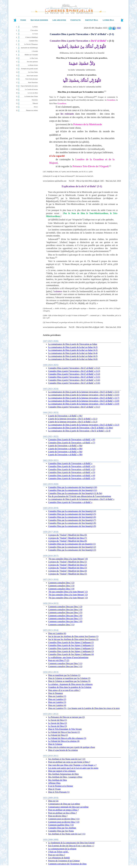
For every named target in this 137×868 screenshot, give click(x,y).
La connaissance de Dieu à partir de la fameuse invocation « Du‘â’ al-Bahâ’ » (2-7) (84, 398)
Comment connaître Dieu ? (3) (61, 586)
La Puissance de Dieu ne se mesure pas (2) (66, 717)
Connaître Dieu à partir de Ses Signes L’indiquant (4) (71, 654)
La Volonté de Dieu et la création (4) (64, 741)
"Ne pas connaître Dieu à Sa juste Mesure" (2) (68, 595)
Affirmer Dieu (54, 783)
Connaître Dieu (33, 41)
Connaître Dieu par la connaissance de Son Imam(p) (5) (72, 514)
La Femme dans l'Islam (31, 96)
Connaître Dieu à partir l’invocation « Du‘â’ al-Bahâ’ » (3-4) (74, 374)
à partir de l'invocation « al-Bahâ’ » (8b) (65, 449)
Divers (36, 107)
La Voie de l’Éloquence (31, 44)
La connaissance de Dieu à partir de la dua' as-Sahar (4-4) (73, 353)
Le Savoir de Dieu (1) (58, 720)
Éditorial (35, 103)
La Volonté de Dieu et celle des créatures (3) (67, 738)
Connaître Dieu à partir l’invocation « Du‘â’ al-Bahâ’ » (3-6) (74, 380)
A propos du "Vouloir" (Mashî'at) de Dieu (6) (67, 535)
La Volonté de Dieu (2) (58, 735)
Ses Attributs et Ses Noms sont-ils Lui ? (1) (67, 834)
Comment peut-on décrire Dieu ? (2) (64, 822)
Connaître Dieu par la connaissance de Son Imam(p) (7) (72, 520)
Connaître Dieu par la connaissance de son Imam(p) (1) (72, 544)
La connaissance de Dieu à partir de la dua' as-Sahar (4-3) (73, 350)
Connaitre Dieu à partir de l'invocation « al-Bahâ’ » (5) (72, 478)
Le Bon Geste (34, 58)
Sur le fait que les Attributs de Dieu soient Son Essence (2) (73, 639)
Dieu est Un (53, 801)
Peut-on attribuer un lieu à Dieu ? (62, 813)
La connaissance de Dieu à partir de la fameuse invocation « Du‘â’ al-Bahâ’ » (81, 499)
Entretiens (35, 100)
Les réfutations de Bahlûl (59, 858)
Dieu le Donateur (56, 693)
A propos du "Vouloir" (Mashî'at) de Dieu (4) (67, 571)
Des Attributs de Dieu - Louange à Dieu (65, 777)
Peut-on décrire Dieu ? (58, 816)
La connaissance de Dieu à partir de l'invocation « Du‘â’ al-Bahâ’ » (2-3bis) (81, 428)
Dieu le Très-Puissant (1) (59, 792)
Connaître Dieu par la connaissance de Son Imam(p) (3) (72, 550)
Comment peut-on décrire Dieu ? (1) (64, 819)
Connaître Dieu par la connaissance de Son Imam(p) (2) (72, 547)
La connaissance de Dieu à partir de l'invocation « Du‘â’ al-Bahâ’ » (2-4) (79, 431)
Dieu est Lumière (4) (57, 705)
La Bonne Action (33, 65)
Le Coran (35, 34)
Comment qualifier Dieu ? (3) (61, 825)
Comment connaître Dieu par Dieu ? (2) (65, 666)
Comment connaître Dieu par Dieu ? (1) (65, 663)
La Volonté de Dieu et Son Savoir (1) (64, 732)
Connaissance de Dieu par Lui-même (64, 804)
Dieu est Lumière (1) (57, 696)
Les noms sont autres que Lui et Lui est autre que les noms (73, 768)
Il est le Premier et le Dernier (61, 786)
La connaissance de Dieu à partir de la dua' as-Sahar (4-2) (73, 347)
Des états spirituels (32, 62)
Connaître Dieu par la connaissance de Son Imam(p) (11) (73, 490)
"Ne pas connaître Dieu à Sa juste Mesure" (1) (68, 592)
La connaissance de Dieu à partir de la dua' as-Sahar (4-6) (73, 359)
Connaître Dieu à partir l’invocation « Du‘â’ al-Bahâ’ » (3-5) (74, 377)
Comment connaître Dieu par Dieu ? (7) (65, 618)
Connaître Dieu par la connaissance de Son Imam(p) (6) (72, 517)
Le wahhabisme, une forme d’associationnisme (68, 657)
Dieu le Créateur (55, 744)
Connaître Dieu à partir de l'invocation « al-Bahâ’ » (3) (72, 472)
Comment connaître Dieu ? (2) (61, 583)
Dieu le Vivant (54, 789)
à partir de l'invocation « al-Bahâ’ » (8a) (65, 446)
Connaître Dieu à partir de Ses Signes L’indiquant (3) (71, 651)
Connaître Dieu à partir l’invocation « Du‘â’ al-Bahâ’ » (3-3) (74, 371)
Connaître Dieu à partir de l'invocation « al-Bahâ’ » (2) (72, 469)
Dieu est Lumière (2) (57, 699)
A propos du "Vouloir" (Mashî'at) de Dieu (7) (67, 538)
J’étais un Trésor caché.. (58, 852)
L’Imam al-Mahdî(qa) (32, 37)
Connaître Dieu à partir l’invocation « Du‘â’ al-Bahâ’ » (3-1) (74, 407)
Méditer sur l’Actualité (31, 55)
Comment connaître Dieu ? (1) (61, 625)
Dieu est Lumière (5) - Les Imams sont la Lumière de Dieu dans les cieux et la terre (84, 708)
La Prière (35, 27)
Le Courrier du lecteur (31, 89)
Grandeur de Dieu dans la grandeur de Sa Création (70, 687)
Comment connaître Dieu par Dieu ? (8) (65, 621)
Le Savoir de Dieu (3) (58, 726)
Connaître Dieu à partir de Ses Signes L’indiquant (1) (71, 642)
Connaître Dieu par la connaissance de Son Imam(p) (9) (72, 526)
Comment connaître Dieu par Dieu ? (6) (65, 616)
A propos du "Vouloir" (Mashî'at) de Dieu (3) (67, 568)
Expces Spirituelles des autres (29, 86)
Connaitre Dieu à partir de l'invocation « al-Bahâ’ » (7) (72, 443)
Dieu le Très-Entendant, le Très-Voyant (65, 729)
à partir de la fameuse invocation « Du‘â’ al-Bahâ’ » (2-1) (73, 419)
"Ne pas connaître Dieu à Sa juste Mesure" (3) (68, 598)
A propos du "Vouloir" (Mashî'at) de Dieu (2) (67, 565)
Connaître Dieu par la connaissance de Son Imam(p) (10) (73, 487)
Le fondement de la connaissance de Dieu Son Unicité (71, 843)
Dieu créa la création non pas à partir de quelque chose (72, 747)
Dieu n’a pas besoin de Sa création (63, 750)
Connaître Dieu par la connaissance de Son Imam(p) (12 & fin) (75, 493)
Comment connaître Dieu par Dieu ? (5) (65, 612)
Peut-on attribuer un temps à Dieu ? (63, 810)
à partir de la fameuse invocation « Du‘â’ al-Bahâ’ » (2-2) (73, 422)
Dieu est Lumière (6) (57, 633)
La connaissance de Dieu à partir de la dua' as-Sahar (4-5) (73, 356)
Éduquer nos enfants (32, 110)
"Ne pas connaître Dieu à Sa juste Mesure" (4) (68, 559)
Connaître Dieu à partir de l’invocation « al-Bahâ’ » (70, 463)
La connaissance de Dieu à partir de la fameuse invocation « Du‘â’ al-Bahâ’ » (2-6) (84, 395)
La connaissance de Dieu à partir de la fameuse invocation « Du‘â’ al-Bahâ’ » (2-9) (84, 404)
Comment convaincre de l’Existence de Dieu (67, 864)
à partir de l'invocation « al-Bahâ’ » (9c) (65, 416)
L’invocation (34, 30)
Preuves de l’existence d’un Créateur (64, 861)
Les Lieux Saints (33, 72)
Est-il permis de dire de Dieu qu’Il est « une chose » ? (71, 846)
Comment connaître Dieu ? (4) (61, 589)
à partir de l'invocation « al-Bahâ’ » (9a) (65, 452)
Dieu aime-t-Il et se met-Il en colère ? (64, 690)
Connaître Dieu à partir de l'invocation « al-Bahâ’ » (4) (72, 475)
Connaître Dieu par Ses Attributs (62, 828)
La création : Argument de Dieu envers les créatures (70, 684)
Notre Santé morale (32, 76)
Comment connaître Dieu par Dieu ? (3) (65, 607)
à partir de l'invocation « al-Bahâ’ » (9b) (65, 455)
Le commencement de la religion (62, 849)
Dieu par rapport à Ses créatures (62, 771)
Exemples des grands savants (29, 69)
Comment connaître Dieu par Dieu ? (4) (65, 610)
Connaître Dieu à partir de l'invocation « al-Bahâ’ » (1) (72, 466)
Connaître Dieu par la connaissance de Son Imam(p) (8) (72, 523)
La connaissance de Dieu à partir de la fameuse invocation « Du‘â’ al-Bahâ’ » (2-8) (84, 401)
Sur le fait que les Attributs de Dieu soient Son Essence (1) (73, 636)
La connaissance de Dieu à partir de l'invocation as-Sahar (73, 344)
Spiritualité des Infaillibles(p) (29, 48)
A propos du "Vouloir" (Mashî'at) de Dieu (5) (67, 574)
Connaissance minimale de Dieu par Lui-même (68, 807)
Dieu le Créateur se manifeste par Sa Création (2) (69, 678)
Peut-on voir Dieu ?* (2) (59, 660)
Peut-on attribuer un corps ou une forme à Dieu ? (69, 762)
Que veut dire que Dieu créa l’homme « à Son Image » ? (72, 765)
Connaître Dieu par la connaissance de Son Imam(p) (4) (72, 511)
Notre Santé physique (32, 79)
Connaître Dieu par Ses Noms (61, 831)
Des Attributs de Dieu (57, 780)
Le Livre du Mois (33, 93)
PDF (119, 28)
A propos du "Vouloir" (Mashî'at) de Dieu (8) (67, 541)
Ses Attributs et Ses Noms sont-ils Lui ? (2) (67, 759)
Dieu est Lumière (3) (57, 702)
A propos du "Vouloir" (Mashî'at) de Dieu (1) (67, 562)
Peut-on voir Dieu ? (57, 855)
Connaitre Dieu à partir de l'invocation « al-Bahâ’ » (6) (72, 440)
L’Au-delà (35, 51)
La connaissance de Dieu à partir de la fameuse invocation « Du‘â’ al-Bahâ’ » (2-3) (84, 425)
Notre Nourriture (33, 82)
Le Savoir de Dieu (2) (58, 723)
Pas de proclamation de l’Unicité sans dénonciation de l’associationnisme (80, 496)
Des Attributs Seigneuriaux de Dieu (63, 774)
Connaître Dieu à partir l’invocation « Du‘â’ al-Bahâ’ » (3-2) (74, 368)
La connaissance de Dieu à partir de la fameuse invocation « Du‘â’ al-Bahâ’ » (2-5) (84, 392)
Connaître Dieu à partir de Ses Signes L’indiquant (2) (71, 648)
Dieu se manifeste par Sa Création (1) (64, 675)
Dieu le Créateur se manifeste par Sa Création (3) (69, 681)
